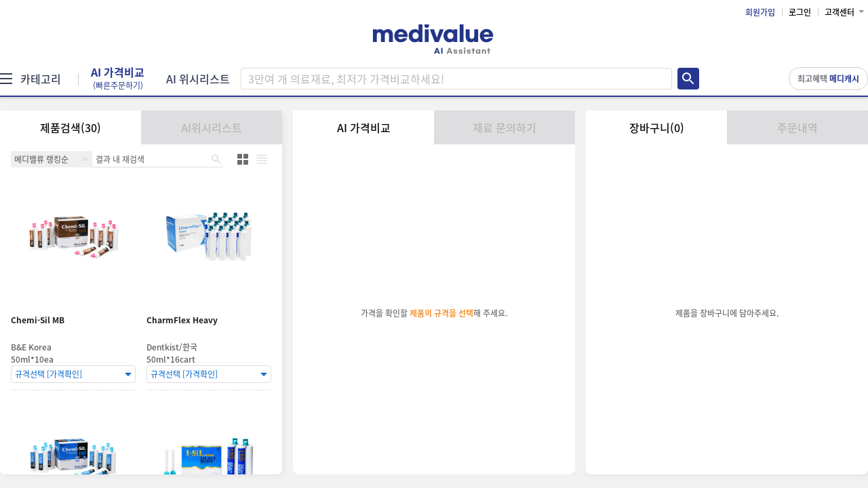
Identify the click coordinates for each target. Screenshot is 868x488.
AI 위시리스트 (198, 79)
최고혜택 (828, 79)
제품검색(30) (71, 127)
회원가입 (760, 12)
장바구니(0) (657, 127)
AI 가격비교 (118, 79)
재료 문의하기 (505, 127)
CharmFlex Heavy (182, 320)
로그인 (800, 12)
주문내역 (797, 127)
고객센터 (840, 12)
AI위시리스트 (212, 127)
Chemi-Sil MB (38, 320)
